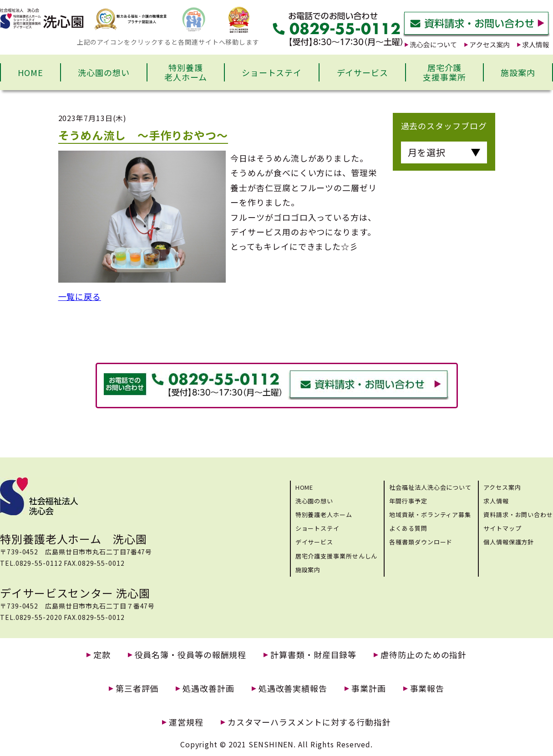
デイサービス (363, 72)
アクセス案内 (502, 487)
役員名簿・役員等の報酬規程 (191, 655)
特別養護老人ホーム (186, 72)
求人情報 (496, 501)
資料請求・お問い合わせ (518, 515)
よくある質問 (408, 528)
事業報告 (427, 688)
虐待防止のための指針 (424, 655)
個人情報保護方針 (509, 542)
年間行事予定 (408, 501)
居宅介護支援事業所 (444, 72)
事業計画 (369, 688)
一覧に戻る (80, 296)
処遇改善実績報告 (293, 688)
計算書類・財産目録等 (313, 655)
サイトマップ (502, 528)
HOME (30, 72)
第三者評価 (137, 688)
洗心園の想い (104, 72)
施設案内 (518, 72)
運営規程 (186, 722)
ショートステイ (272, 72)
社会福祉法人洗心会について (430, 487)
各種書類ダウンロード (421, 542)
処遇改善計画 (208, 688)
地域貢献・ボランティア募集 (430, 515)
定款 (102, 655)
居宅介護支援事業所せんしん (337, 556)
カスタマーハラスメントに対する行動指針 (309, 722)
